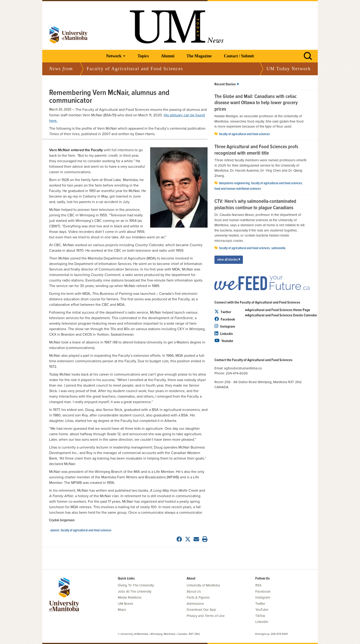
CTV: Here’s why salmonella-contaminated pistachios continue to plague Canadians (255, 205)
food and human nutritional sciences (238, 189)
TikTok (260, 616)
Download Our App (201, 610)
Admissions (195, 604)
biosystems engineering (234, 183)
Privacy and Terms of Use (206, 616)
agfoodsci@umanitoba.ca (243, 368)
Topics (143, 56)
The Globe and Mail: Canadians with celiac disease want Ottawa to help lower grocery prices (256, 103)
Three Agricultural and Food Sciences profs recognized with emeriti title (256, 150)
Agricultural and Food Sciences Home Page (279, 310)
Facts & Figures (198, 597)
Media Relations (130, 597)
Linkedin (224, 334)
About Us (194, 591)
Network (114, 56)
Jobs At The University (135, 591)
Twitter (223, 312)
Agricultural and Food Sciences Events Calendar (282, 315)
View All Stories (229, 260)
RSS (258, 585)
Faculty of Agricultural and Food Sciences (86, 530)
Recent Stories (227, 84)
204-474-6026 (238, 373)
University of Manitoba (203, 585)
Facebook (225, 319)
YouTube (262, 610)
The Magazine (199, 56)
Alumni (168, 56)
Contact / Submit (239, 56)
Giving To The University (136, 585)
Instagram (225, 327)
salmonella (278, 248)
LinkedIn (262, 622)
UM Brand (125, 604)
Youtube (224, 341)
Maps (122, 610)
